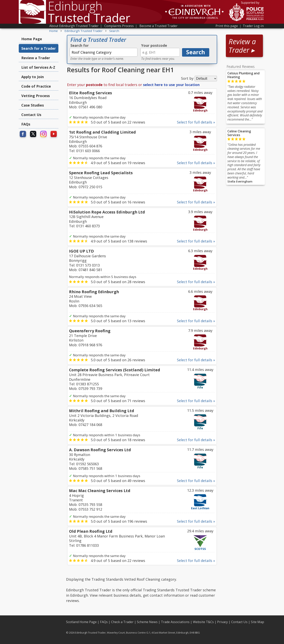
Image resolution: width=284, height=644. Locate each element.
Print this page (227, 26)
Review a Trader (36, 58)
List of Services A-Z (38, 67)
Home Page (32, 39)
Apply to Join (33, 77)
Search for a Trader (39, 48)
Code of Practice (36, 86)
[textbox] (104, 52)
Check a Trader (122, 622)
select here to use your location (171, 85)
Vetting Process (35, 96)
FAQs (26, 124)
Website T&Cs (203, 622)
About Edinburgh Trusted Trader (74, 26)
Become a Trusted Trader (158, 26)
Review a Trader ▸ (242, 46)
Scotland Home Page (81, 622)
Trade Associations (175, 622)
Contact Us (31, 115)
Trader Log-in (253, 26)
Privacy (222, 622)
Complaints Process (119, 26)
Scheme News (147, 622)
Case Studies (33, 105)
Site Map (257, 622)
